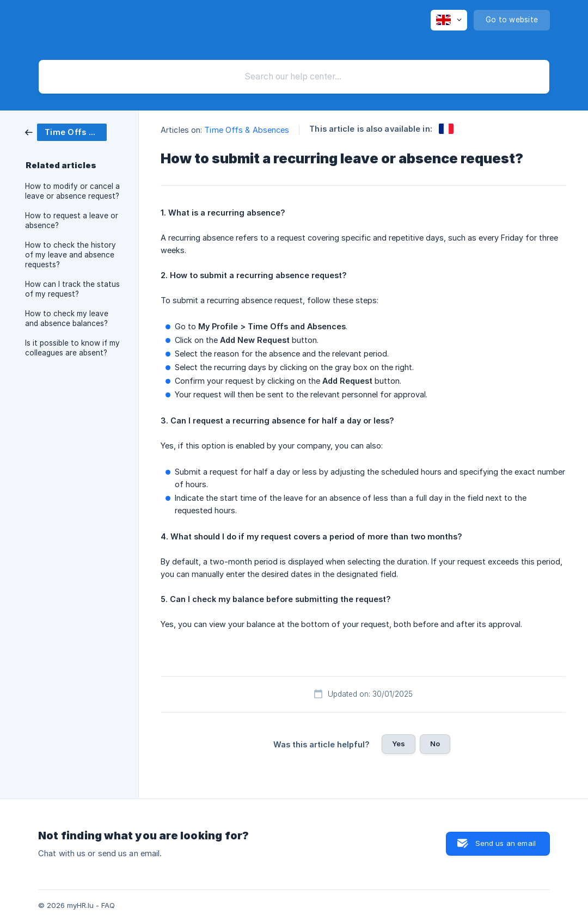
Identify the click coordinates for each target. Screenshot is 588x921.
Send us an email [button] (506, 843)
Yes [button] (399, 744)
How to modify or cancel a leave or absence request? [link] (72, 191)
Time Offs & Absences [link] (247, 130)
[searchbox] (294, 77)
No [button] (435, 744)
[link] (66, 131)
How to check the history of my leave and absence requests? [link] (71, 255)
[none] (449, 20)
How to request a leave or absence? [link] (72, 220)
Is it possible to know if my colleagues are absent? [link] (72, 348)
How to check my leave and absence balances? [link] (67, 318)
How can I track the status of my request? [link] (72, 289)
